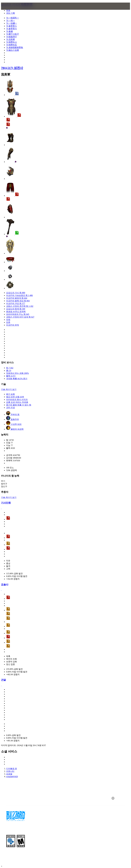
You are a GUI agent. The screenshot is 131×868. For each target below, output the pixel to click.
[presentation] (11, 9)
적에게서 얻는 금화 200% (17, 373)
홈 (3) (9, 371)
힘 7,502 (10, 368)
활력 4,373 (11, 376)
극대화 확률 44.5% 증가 (17, 379)
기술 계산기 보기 (9, 389)
